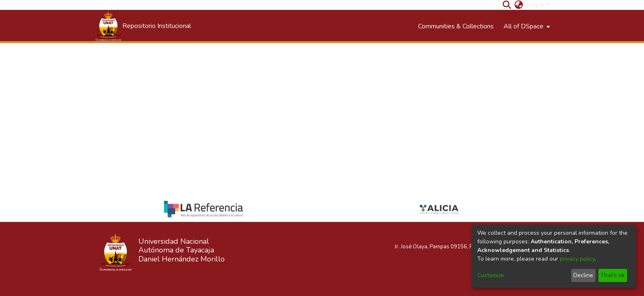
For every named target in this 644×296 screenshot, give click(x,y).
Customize (491, 275)
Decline (583, 275)
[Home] (143, 26)
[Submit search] (507, 5)
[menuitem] (519, 5)
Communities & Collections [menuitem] (456, 26)
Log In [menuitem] (535, 5)
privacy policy (577, 259)
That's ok (613, 275)
